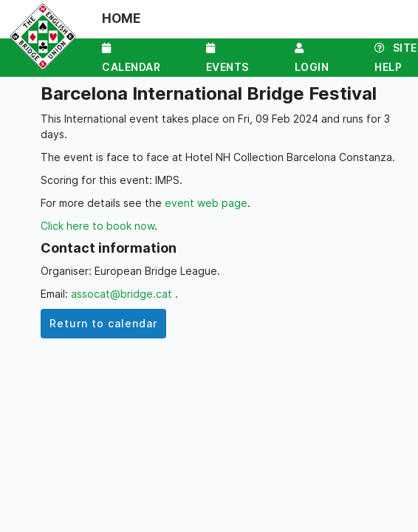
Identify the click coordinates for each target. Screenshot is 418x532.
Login (312, 58)
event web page (206, 203)
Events (227, 58)
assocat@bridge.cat (123, 294)
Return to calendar (103, 323)
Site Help (396, 57)
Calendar (131, 58)
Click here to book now (97, 226)
